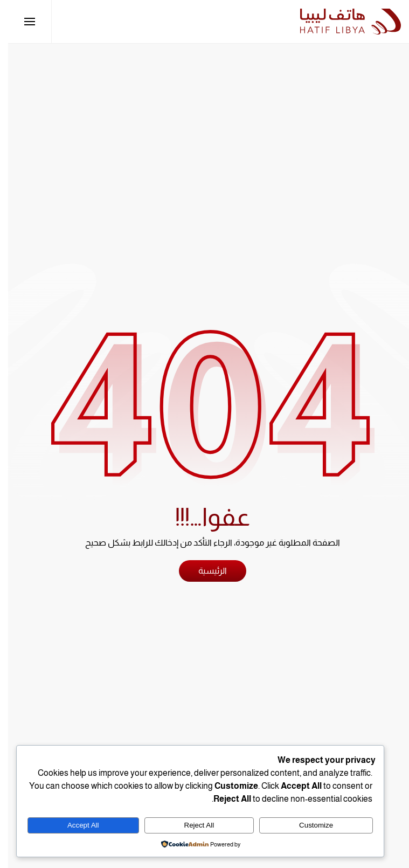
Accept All (75, 825)
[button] (22, 22)
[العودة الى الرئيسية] (342, 22)
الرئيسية (204, 571)
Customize (308, 825)
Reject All (191, 825)
